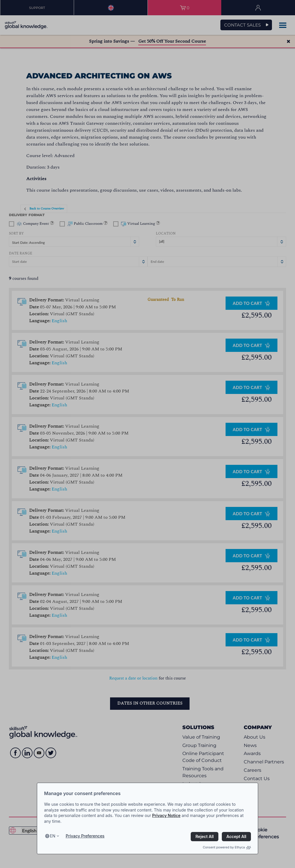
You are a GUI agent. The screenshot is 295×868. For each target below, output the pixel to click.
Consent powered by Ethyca (227, 847)
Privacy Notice (166, 815)
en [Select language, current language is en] (53, 836)
